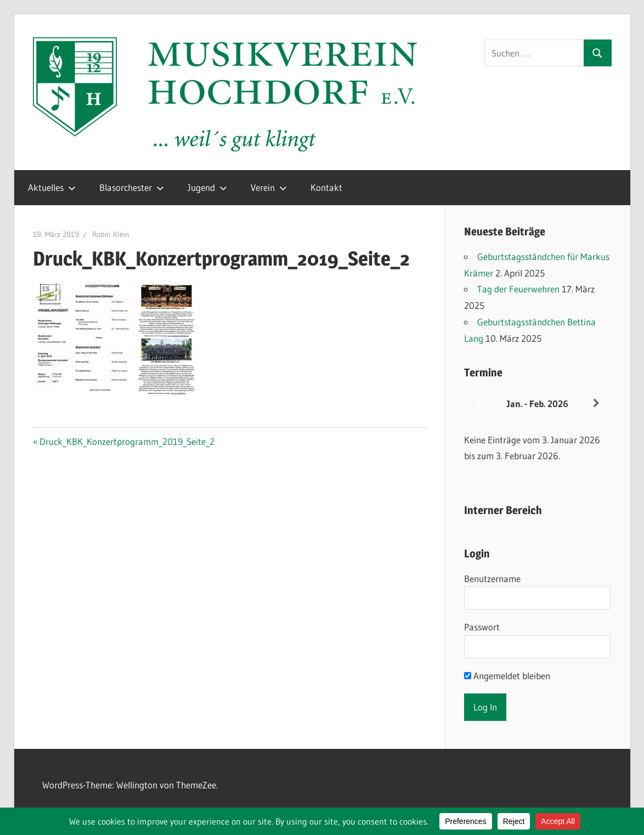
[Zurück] (479, 404)
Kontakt (326, 187)
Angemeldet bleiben (507, 676)
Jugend (207, 187)
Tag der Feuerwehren (518, 289)
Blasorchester (132, 187)
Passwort (482, 627)
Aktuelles (52, 187)
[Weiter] (596, 404)
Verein (269, 187)
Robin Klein (111, 234)
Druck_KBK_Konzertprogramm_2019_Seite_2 (127, 441)
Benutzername (492, 579)
